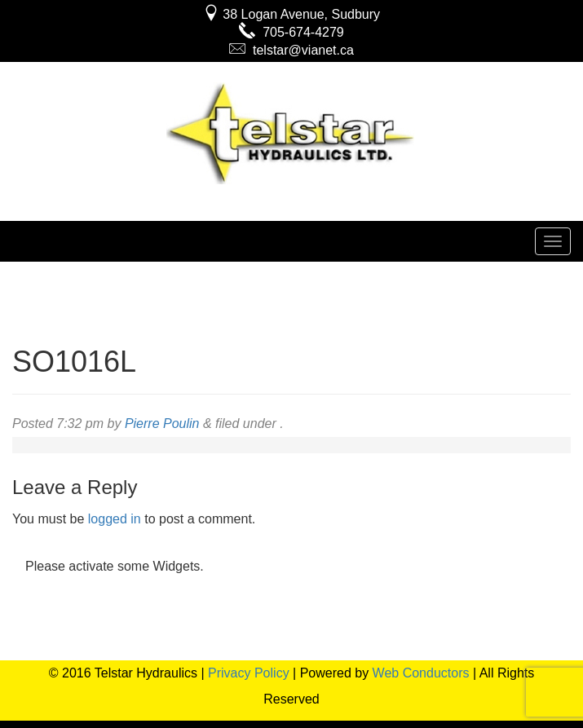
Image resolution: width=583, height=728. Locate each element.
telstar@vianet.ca (291, 50)
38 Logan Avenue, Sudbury (291, 14)
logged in (115, 519)
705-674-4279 (291, 32)
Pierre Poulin (162, 424)
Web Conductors (421, 673)
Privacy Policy (249, 673)
